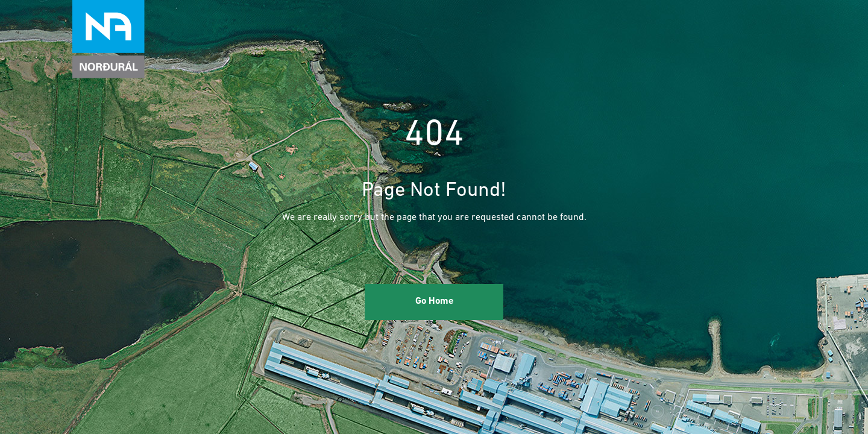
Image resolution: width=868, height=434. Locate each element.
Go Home (434, 301)
